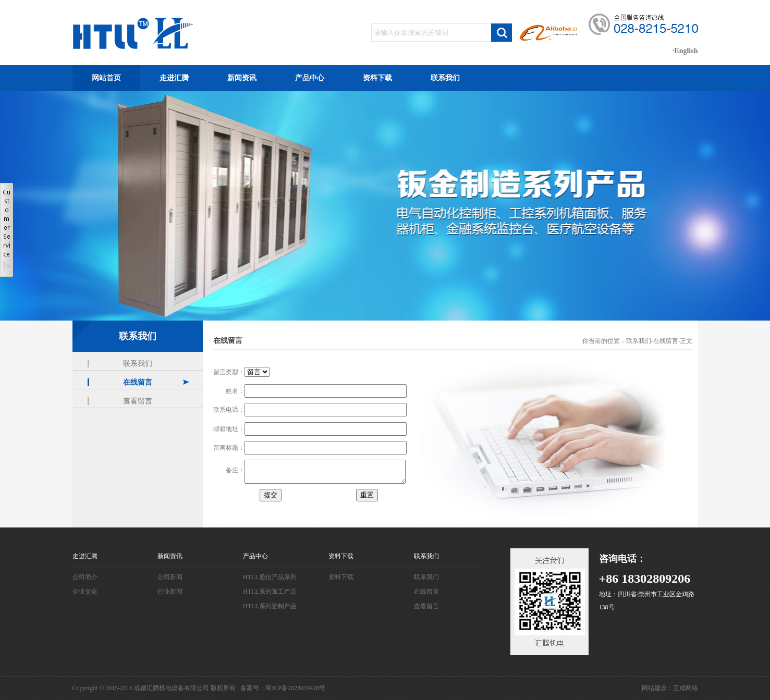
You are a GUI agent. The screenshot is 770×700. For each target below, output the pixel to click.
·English (685, 51)
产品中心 (310, 78)
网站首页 (106, 78)
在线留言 (138, 382)
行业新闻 (170, 592)
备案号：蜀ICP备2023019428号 (283, 688)
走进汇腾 (174, 78)
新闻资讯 (242, 78)
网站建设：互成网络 (670, 688)
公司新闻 (170, 577)
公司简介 (85, 577)
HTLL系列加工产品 (270, 592)
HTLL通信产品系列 (270, 577)
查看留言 (138, 401)
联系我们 (445, 78)
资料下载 (377, 78)
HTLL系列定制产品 (270, 606)
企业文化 (85, 592)
